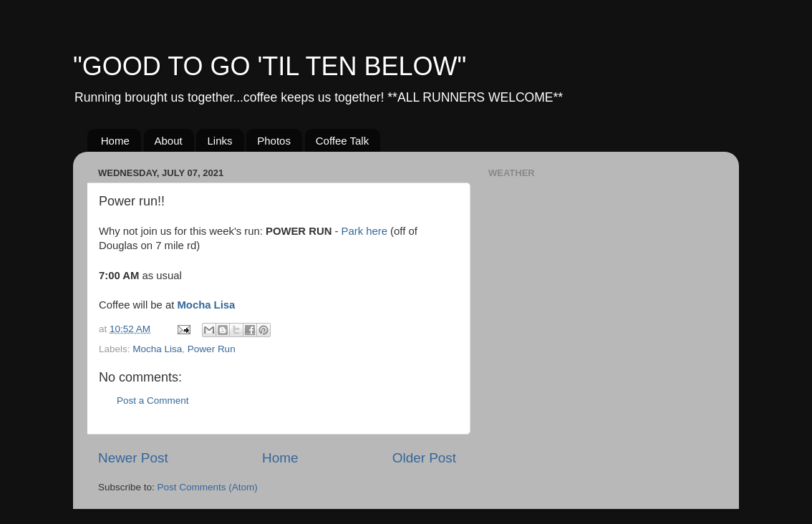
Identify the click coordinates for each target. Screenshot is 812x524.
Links (219, 141)
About (169, 141)
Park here (364, 231)
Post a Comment (153, 401)
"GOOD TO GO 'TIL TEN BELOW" (270, 66)
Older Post (424, 458)
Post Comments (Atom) (208, 487)
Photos (274, 141)
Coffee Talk (343, 141)
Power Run (212, 349)
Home (115, 141)
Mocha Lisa (206, 305)
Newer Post (133, 458)
